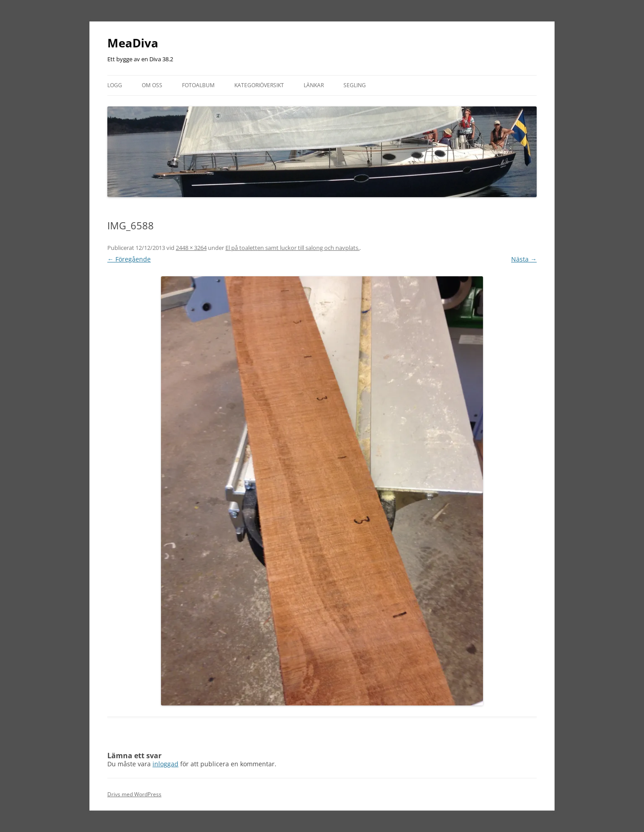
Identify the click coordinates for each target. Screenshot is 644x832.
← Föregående (129, 259)
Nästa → (524, 259)
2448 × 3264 (191, 248)
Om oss (152, 85)
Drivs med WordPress (134, 794)
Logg (115, 85)
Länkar (314, 85)
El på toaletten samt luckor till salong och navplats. (292, 248)
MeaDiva (133, 43)
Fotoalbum (198, 85)
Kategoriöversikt (259, 85)
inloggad (165, 764)
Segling (355, 85)
